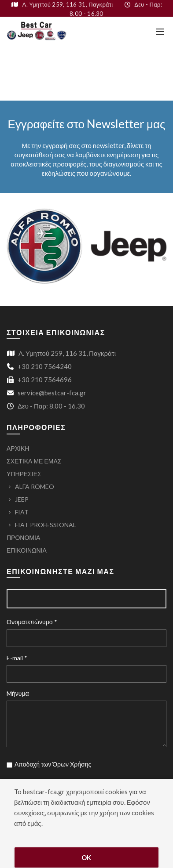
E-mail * (17, 658)
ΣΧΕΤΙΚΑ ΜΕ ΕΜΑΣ (34, 461)
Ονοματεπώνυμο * (32, 622)
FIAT (22, 512)
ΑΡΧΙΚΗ (18, 448)
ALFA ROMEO (35, 486)
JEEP (22, 499)
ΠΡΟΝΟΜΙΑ (23, 537)
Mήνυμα (18, 693)
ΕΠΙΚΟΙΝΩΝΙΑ (27, 550)
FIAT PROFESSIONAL (46, 525)
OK (86, 857)
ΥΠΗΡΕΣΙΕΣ (24, 474)
